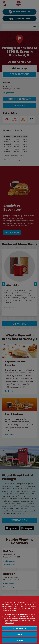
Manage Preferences (19, 630)
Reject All (19, 636)
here (4, 620)
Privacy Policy (10, 624)
